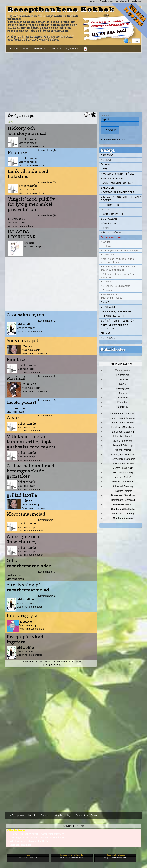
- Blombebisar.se (16, 830)
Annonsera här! (121, 364)
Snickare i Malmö (123, 491)
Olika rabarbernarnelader (29, 563)
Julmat (106, 333)
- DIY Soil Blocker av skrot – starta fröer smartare (35, 834)
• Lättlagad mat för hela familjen (120, 250)
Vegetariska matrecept (118, 192)
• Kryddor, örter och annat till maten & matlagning (118, 268)
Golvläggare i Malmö (123, 464)
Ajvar (13, 418)
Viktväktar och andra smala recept (121, 199)
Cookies (45, 815)
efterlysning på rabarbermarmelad (28, 587)
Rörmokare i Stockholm (123, 495)
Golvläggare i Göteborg (123, 459)
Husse (29, 243)
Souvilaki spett (24, 341)
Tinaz (27, 346)
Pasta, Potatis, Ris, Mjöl (118, 183)
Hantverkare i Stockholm (123, 413)
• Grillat (106, 242)
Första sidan (27, 662)
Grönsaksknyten (25, 315)
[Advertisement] (73, 82)
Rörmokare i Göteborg (123, 500)
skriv (26, 49)
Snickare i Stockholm (123, 482)
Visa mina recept (28, 143)
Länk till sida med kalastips (28, 174)
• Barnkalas (108, 255)
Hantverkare (123, 375)
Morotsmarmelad (26, 514)
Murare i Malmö (123, 477)
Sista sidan (75, 662)
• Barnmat (107, 290)
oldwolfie (25, 324)
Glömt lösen (120, 140)
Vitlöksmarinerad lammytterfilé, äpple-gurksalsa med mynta (31, 442)
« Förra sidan (43, 662)
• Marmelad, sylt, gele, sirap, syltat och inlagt (118, 261)
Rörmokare (123, 402)
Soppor (106, 228)
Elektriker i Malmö (123, 436)
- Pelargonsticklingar (19, 845)
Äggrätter (109, 160)
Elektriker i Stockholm (123, 427)
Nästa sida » (61, 662)
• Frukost (107, 282)
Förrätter (108, 223)
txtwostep (17, 219)
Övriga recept (111, 238)
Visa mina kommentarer (31, 146)
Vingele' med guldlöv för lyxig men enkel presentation (32, 204)
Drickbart (108, 307)
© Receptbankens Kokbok (22, 815)
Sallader (107, 188)
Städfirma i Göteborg (123, 514)
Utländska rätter (114, 316)
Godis (105, 210)
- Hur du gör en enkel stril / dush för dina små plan (35, 838)
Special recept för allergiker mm (115, 327)
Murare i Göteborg (123, 473)
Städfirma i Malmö (123, 518)
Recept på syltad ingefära (25, 639)
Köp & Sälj (108, 338)
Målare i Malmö (123, 450)
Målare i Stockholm (123, 441)
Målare (123, 384)
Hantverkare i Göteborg (123, 418)
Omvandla (56, 49)
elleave (26, 621)
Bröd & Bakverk (112, 214)
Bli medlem (107, 140)
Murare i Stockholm (123, 468)
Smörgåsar (109, 219)
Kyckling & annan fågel (118, 174)
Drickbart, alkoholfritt (118, 312)
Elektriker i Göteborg (123, 432)
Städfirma (123, 407)
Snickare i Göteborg (123, 486)
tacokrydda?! (21, 402)
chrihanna (16, 408)
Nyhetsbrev (72, 49)
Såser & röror (111, 233)
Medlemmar (39, 49)
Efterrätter (110, 205)
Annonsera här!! (74, 826)
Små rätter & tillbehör (118, 321)
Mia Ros (29, 384)
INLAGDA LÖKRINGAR (22, 234)
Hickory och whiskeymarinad (27, 131)
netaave (14, 575)
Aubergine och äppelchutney (23, 539)
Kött (104, 169)
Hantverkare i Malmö (123, 422)
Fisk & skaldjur (112, 179)
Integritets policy (62, 815)
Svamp (105, 302)
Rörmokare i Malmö (123, 504)
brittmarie (28, 139)
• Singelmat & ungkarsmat (116, 286)
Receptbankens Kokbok (61, 10)
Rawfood (107, 155)
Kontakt (14, 49)
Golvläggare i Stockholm (123, 454)
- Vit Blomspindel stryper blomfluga (27, 841)
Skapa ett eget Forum (87, 815)
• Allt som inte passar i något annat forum (118, 276)
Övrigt (106, 165)
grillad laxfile (22, 495)
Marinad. (17, 378)
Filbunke (18, 152)
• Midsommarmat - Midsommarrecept (112, 296)
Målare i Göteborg (123, 445)
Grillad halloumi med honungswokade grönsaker (30, 471)
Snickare (123, 398)
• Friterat (106, 246)
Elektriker (123, 379)
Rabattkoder (113, 349)
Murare (123, 393)
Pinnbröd (17, 359)
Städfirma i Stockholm (123, 509)
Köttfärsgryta (22, 616)
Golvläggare (123, 388)
